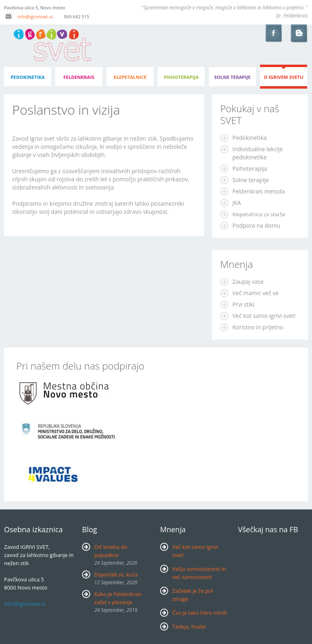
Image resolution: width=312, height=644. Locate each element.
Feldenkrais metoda (259, 191)
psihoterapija (181, 77)
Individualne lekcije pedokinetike (258, 153)
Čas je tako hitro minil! (200, 613)
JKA (237, 203)
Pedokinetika (249, 138)
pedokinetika (28, 77)
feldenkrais (79, 77)
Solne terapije (232, 77)
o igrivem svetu (284, 77)
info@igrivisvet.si (28, 16)
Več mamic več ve (256, 293)
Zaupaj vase (248, 282)
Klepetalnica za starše (259, 214)
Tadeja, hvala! (189, 627)
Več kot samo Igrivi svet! (264, 316)
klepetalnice (130, 77)
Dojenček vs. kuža (116, 574)
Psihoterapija (250, 169)
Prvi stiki (243, 304)
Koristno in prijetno (258, 327)
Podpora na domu (256, 225)
